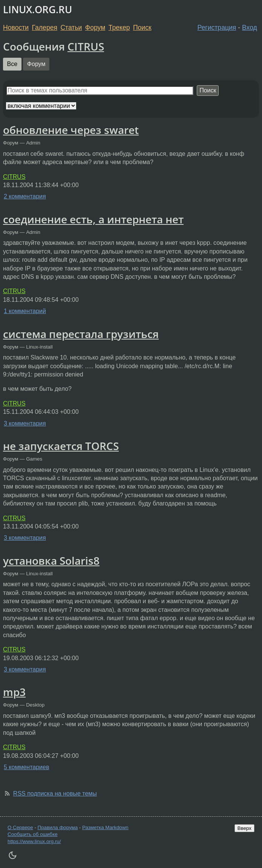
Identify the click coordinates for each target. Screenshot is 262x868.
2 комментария (25, 196)
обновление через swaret (71, 130)
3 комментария (25, 423)
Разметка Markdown (105, 827)
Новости (16, 28)
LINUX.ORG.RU (38, 10)
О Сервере (20, 827)
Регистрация (217, 28)
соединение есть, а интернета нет (93, 219)
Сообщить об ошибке (33, 834)
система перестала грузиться (81, 334)
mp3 (14, 692)
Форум (95, 28)
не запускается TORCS (61, 446)
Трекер (119, 28)
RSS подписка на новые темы (55, 793)
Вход (250, 28)
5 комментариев (26, 767)
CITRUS (86, 46)
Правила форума (58, 827)
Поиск (142, 28)
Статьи (71, 28)
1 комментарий (25, 311)
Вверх (244, 828)
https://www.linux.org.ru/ (34, 841)
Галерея (45, 28)
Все (12, 64)
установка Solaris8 (51, 561)
